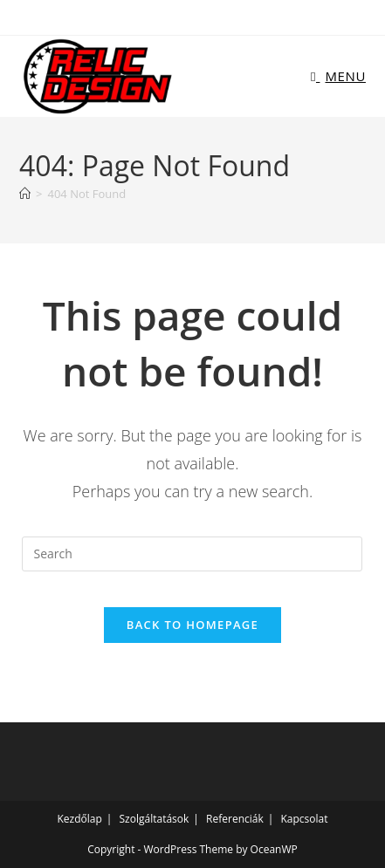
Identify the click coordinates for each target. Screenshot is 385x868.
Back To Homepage (192, 625)
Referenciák (235, 819)
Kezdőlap (80, 819)
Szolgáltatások (155, 819)
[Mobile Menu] (338, 76)
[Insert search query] (192, 554)
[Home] (25, 194)
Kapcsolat (304, 819)
